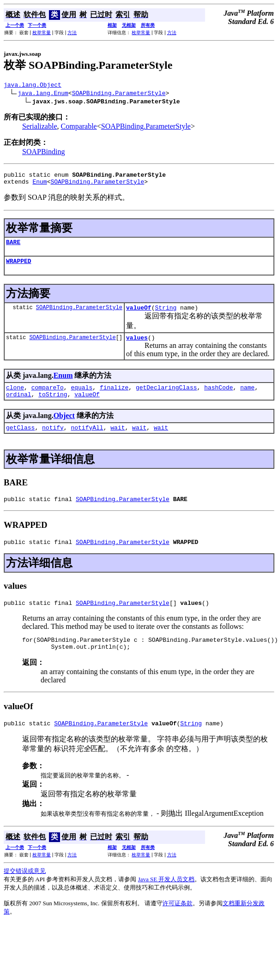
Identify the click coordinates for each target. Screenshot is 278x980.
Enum (39, 185)
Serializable (40, 128)
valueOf (139, 316)
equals (82, 398)
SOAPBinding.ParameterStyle (119, 94)
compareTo (48, 398)
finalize (114, 398)
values (137, 347)
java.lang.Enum (43, 94)
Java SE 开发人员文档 (166, 901)
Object (64, 428)
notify (53, 441)
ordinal (19, 406)
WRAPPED (19, 268)
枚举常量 (42, 33)
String (166, 316)
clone (15, 398)
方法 (72, 33)
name (247, 398)
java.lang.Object (33, 86)
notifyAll (87, 441)
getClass (20, 441)
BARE (13, 247)
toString (53, 406)
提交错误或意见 (25, 893)
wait (118, 441)
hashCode (218, 398)
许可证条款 (178, 925)
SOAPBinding (43, 153)
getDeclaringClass (166, 398)
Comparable (79, 128)
